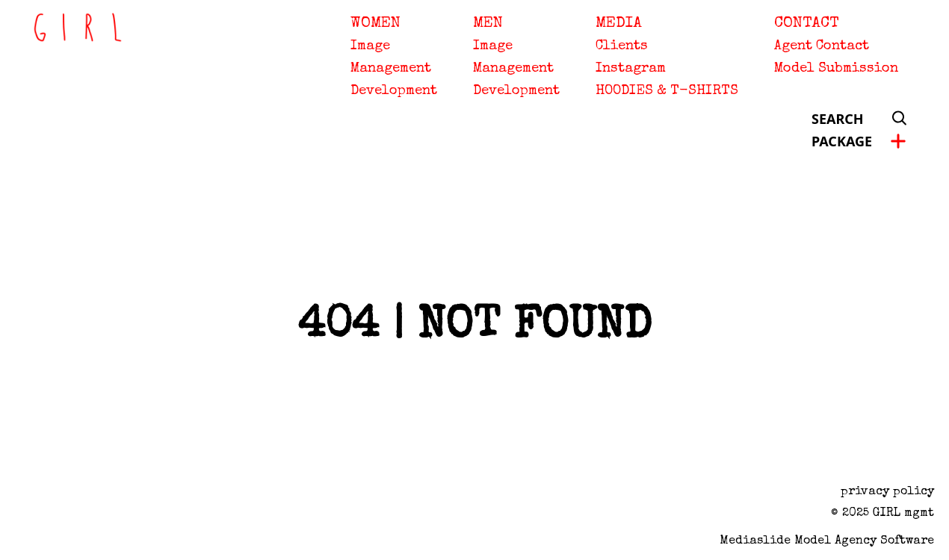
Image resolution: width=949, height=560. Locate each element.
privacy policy (887, 492)
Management (391, 69)
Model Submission (836, 69)
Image (370, 46)
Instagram (631, 69)
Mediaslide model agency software (827, 541)
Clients (622, 46)
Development (394, 91)
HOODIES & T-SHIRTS (667, 91)
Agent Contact (822, 46)
